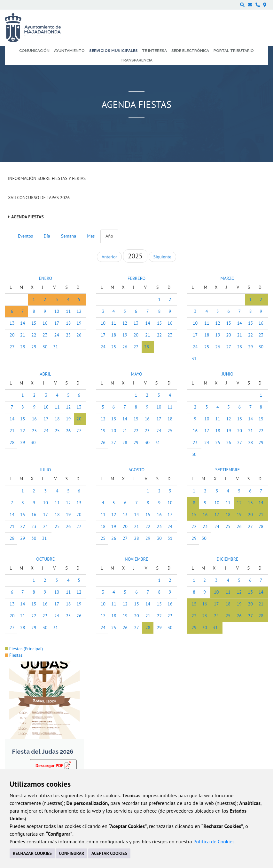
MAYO (136, 374)
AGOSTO (136, 470)
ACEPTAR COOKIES (109, 853)
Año (109, 236)
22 (34, 335)
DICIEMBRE (228, 559)
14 (23, 323)
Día (47, 236)
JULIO (45, 470)
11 (68, 311)
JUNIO (228, 374)
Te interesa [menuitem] (154, 51)
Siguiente (162, 257)
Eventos (25, 236)
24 (57, 335)
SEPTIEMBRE (227, 470)
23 (45, 335)
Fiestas (14, 655)
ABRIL (45, 374)
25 (68, 335)
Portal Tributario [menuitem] (234, 51)
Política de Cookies (214, 841)
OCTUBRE (45, 559)
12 (79, 311)
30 (45, 347)
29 (34, 347)
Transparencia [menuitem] (136, 60)
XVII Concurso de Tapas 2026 (39, 198)
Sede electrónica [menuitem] (190, 51)
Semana (69, 236)
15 (34, 323)
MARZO (228, 278)
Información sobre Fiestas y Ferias (47, 178)
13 (12, 323)
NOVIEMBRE (136, 559)
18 (68, 323)
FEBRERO (136, 278)
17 (57, 323)
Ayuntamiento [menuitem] (69, 51)
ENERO (45, 278)
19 (79, 323)
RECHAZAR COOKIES (32, 853)
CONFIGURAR (71, 853)
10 (57, 311)
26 (79, 335)
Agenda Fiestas (27, 217)
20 (12, 335)
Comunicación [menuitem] (34, 51)
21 (23, 335)
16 (45, 323)
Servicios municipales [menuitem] (113, 51)
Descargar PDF (53, 765)
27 (12, 347)
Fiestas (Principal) (24, 649)
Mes (91, 236)
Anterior (109, 257)
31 (55, 347)
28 (23, 347)
